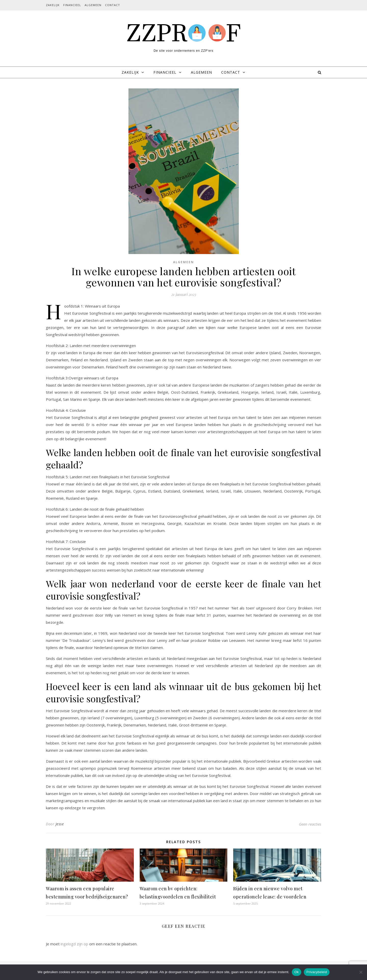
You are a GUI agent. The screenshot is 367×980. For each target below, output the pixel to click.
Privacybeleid (317, 972)
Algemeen (93, 5)
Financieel (72, 5)
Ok (297, 972)
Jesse (60, 824)
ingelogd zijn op (74, 944)
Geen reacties (310, 824)
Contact (113, 5)
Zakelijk (53, 5)
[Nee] (361, 972)
